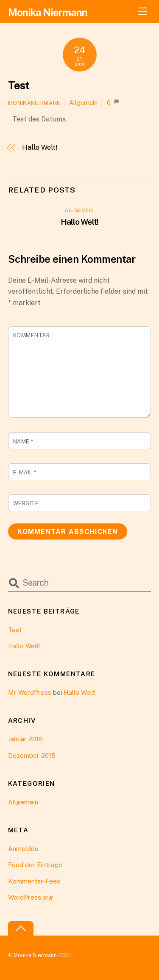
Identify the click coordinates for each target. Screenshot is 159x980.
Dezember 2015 (32, 756)
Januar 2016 (25, 739)
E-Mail (25, 472)
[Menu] (142, 12)
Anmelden (23, 849)
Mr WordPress (30, 692)
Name (23, 442)
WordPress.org (31, 897)
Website (26, 503)
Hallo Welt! (40, 147)
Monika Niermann (35, 955)
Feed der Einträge (35, 865)
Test (19, 85)
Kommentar (32, 335)
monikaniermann (35, 103)
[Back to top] (21, 929)
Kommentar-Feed (34, 881)
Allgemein (83, 103)
